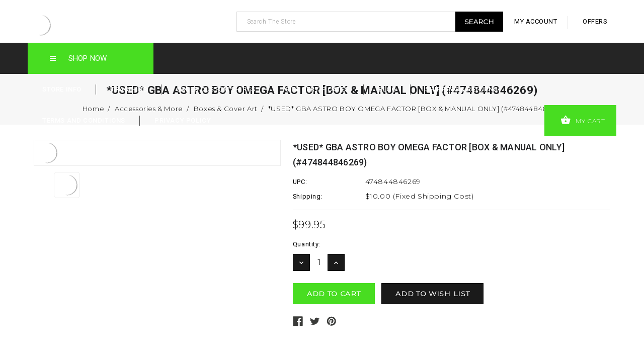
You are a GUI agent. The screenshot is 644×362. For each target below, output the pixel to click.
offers (595, 21)
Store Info (62, 89)
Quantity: (307, 244)
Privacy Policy (183, 120)
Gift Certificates (317, 89)
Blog (387, 89)
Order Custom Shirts (216, 89)
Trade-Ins (129, 89)
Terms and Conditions (84, 120)
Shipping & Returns (461, 89)
